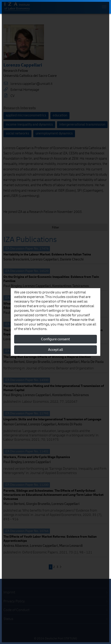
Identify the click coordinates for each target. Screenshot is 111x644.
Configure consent (55, 339)
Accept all (55, 350)
